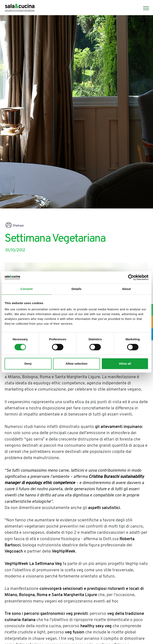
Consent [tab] (27, 289)
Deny (28, 364)
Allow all (125, 364)
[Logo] (20, 8)
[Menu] (144, 8)
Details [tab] (76, 289)
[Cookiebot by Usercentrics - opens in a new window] (131, 277)
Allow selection (76, 364)
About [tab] (127, 289)
